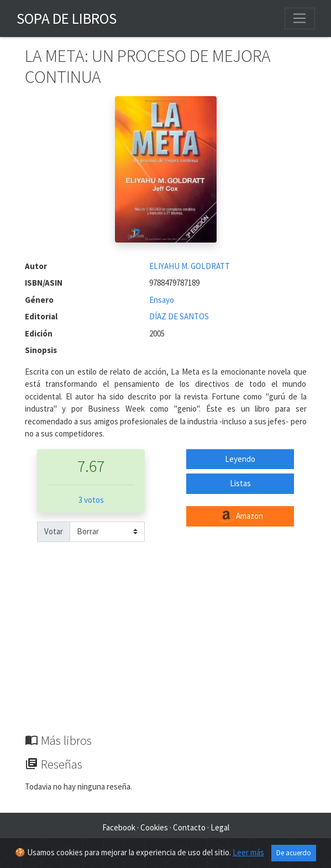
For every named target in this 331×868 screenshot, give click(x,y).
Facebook (119, 827)
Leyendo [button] (240, 459)
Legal (220, 827)
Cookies (154, 827)
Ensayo (162, 300)
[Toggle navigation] (300, 18)
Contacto (189, 827)
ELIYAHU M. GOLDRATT (190, 266)
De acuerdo (294, 853)
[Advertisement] (166, 650)
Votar (54, 531)
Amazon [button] (240, 517)
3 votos (91, 500)
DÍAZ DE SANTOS (179, 316)
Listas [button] (240, 483)
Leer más (248, 852)
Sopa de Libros (67, 18)
